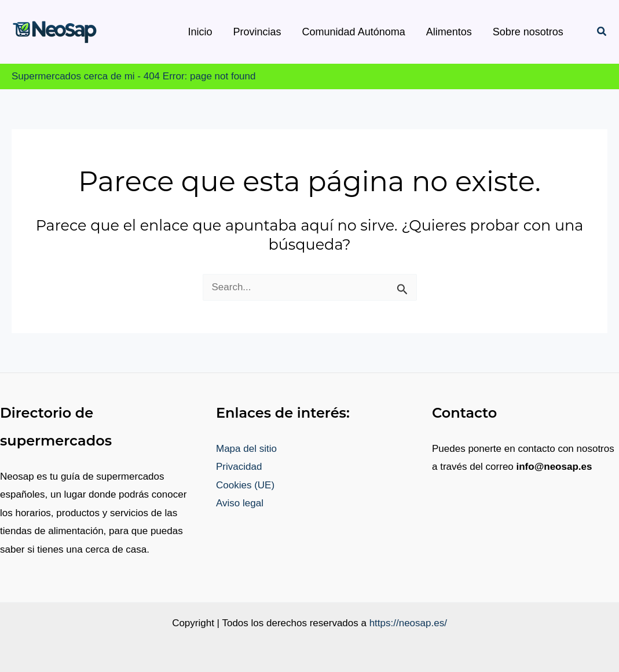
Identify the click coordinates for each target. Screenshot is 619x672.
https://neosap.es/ (408, 623)
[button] (602, 32)
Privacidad (239, 467)
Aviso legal (240, 503)
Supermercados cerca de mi (73, 76)
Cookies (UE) (245, 485)
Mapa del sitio (246, 449)
